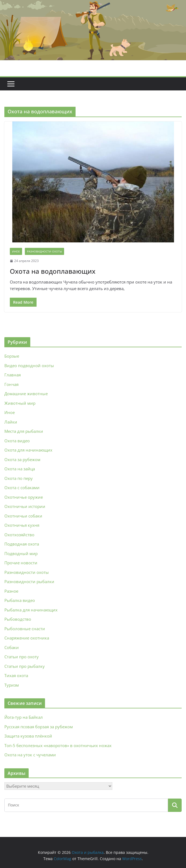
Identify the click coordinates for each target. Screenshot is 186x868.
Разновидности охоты (44, 251)
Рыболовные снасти (25, 629)
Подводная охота (22, 544)
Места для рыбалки (24, 431)
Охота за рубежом (22, 459)
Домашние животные (26, 394)
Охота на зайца (20, 469)
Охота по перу (19, 478)
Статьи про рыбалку (25, 666)
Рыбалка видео (20, 600)
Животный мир (20, 403)
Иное (16, 251)
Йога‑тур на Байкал (24, 717)
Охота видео (17, 441)
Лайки (11, 422)
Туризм (12, 685)
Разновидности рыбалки (29, 581)
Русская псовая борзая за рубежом (39, 727)
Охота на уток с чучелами (30, 755)
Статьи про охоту (22, 657)
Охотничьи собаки (23, 516)
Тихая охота (16, 675)
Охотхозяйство (19, 535)
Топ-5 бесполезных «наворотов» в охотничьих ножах (58, 745)
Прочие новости (21, 563)
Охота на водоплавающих (53, 271)
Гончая (11, 384)
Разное (11, 591)
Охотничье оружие (24, 497)
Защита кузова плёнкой (28, 736)
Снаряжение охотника (27, 638)
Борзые (12, 356)
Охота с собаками (22, 488)
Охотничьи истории (25, 506)
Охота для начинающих (28, 450)
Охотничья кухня (22, 525)
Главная (13, 375)
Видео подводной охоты (29, 366)
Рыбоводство (18, 619)
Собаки (12, 647)
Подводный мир (21, 553)
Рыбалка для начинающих (31, 610)
